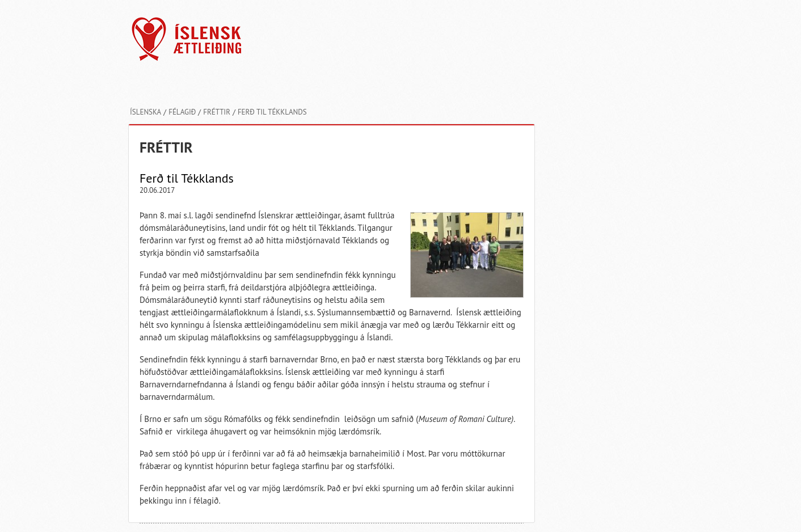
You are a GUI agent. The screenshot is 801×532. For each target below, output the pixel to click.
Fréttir (217, 112)
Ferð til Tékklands (272, 112)
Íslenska (146, 112)
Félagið (182, 112)
